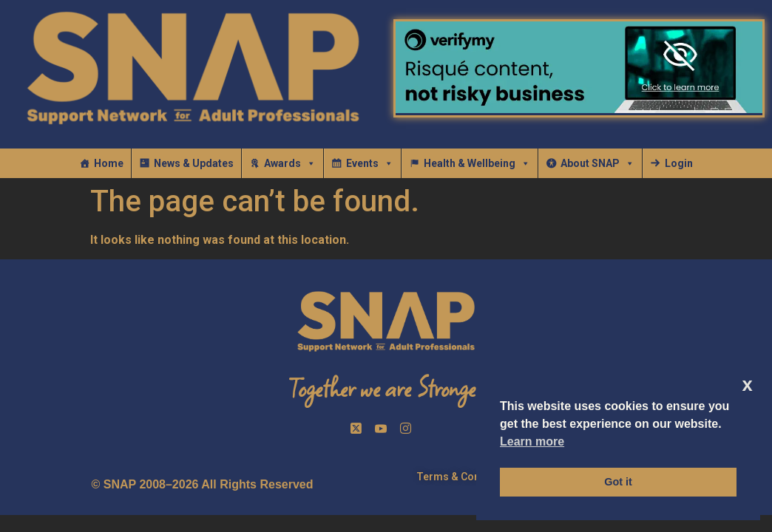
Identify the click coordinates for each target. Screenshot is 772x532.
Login (679, 163)
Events (370, 163)
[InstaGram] (408, 428)
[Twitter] (358, 428)
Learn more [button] (532, 441)
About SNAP (597, 163)
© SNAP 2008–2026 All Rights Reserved (203, 484)
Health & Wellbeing (477, 163)
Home (109, 163)
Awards (290, 163)
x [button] (748, 385)
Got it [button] (618, 482)
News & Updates (194, 163)
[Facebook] (383, 428)
